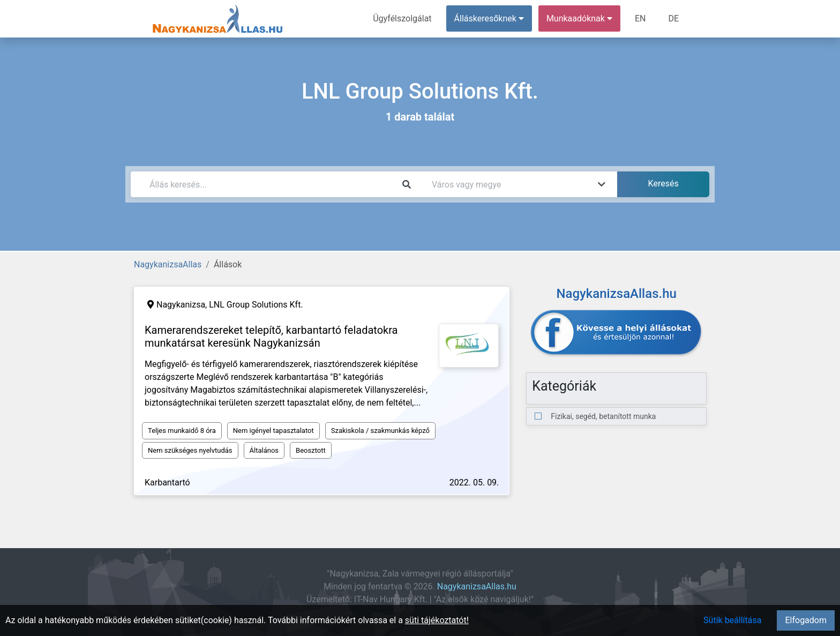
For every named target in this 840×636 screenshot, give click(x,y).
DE (673, 18)
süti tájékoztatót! (437, 620)
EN (640, 18)
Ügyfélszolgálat (402, 18)
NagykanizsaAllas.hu (477, 586)
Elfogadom (806, 620)
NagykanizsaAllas (168, 264)
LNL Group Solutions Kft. (256, 305)
